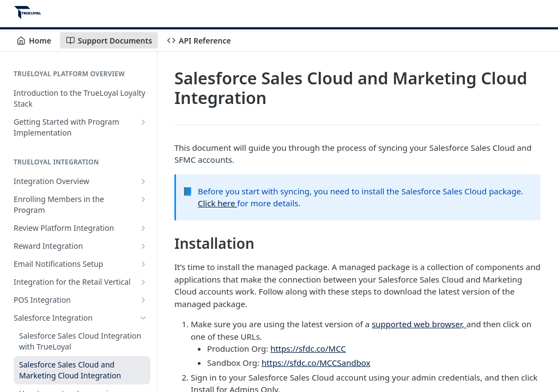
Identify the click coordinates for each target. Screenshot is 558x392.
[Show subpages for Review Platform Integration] (143, 228)
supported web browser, (419, 324)
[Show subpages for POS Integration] (143, 300)
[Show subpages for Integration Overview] (143, 181)
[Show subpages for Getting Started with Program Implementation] (143, 122)
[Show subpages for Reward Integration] (143, 246)
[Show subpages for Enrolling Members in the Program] (143, 199)
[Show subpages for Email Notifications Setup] (143, 264)
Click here (217, 203)
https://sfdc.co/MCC (308, 348)
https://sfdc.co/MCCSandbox (316, 363)
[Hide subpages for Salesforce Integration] (143, 318)
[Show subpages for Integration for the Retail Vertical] (143, 282)
